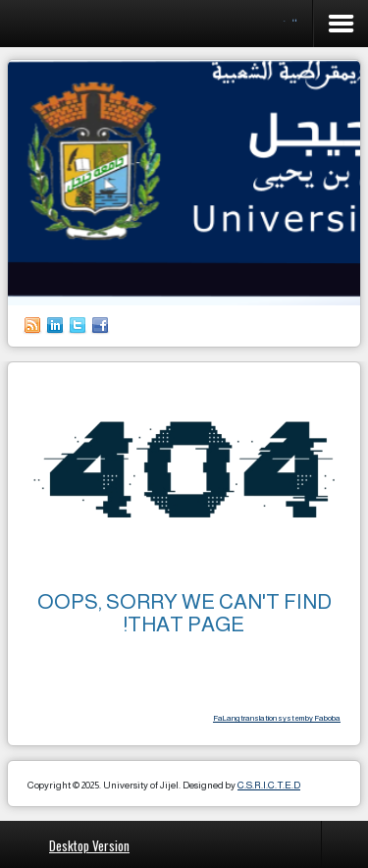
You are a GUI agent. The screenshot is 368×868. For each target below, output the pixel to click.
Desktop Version (89, 845)
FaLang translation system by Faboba (277, 718)
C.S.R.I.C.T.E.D (269, 785)
